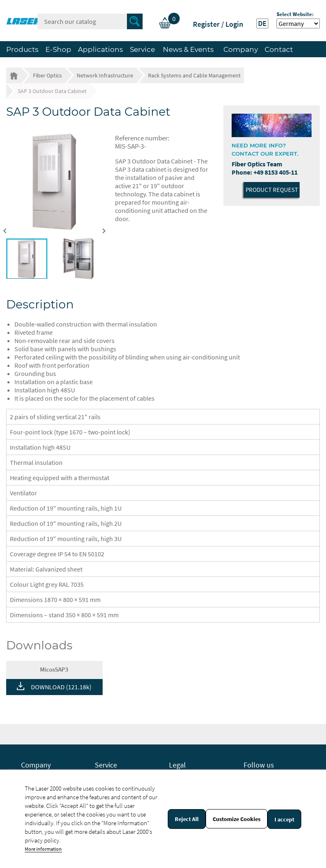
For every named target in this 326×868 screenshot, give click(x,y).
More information (43, 849)
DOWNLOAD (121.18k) (61, 687)
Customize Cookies (237, 819)
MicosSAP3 (54, 669)
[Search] (90, 21)
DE (262, 23)
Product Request (272, 190)
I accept (284, 819)
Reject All (187, 819)
